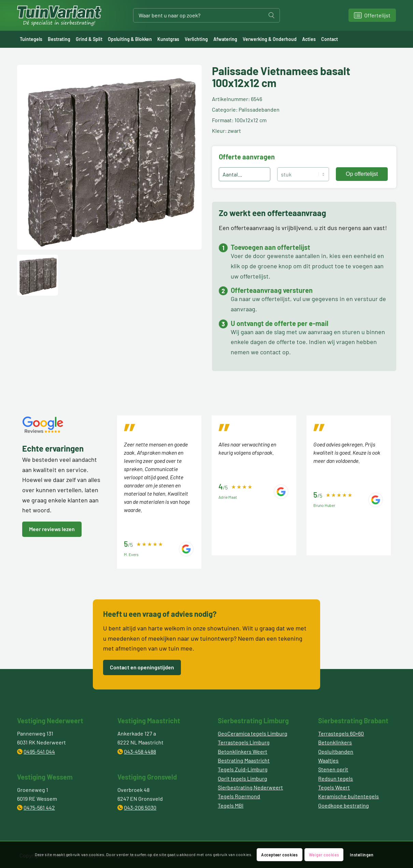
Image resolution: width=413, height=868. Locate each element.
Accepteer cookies (279, 855)
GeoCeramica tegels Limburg (253, 733)
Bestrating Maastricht (244, 760)
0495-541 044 (39, 751)
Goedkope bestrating (344, 805)
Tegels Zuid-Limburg (243, 769)
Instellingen (362, 855)
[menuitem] (31, 39)
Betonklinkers (335, 742)
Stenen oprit (333, 769)
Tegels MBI (231, 805)
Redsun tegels (336, 778)
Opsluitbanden (336, 751)
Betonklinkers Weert (243, 751)
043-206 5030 (140, 807)
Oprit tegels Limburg (243, 778)
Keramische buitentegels (348, 796)
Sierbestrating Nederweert (250, 787)
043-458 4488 (140, 751)
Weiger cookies (324, 855)
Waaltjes (328, 760)
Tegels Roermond (239, 796)
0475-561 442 (39, 807)
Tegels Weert (334, 787)
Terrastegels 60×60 (341, 733)
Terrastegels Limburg (244, 742)
